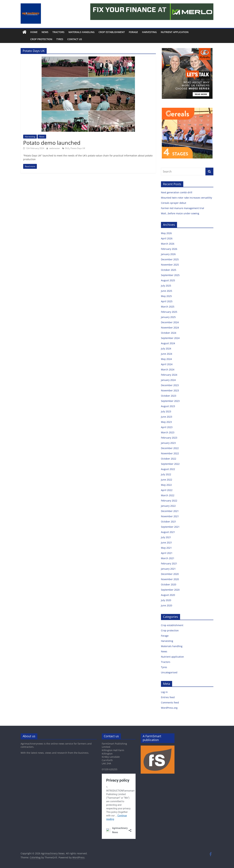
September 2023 (170, 401)
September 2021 (170, 527)
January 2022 (168, 506)
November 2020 (170, 579)
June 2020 (167, 605)
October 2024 (169, 333)
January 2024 (168, 380)
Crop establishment (112, 32)
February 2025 (169, 312)
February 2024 (169, 375)
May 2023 (166, 422)
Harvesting (149, 32)
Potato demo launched (52, 143)
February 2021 (169, 563)
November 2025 (170, 265)
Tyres (52, 39)
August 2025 (168, 280)
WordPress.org (169, 708)
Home (34, 32)
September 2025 (170, 275)
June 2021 (167, 542)
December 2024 (170, 322)
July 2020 (166, 600)
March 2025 (168, 307)
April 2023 (167, 427)
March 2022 (168, 495)
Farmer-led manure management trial (183, 208)
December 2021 (170, 511)
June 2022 (167, 480)
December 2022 (170, 448)
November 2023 (170, 390)
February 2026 (169, 249)
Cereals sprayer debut (174, 203)
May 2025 (166, 296)
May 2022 (166, 485)
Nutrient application (175, 32)
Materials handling (81, 32)
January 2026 (168, 254)
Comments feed (170, 703)
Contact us (67, 39)
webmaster (55, 148)
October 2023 (169, 396)
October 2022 (169, 459)
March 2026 (168, 244)
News (45, 32)
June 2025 (167, 291)
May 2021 (166, 548)
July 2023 (166, 411)
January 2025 (168, 317)
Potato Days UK (78, 148)
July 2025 (166, 286)
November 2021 (170, 516)
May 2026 (166, 233)
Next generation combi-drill (177, 192)
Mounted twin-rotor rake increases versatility (186, 198)
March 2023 (168, 432)
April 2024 (167, 364)
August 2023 (168, 406)
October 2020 (169, 584)
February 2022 (169, 501)
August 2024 (168, 343)
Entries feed (168, 697)
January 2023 (168, 443)
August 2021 (168, 532)
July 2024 (166, 349)
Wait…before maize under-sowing (180, 213)
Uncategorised (169, 672)
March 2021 (168, 558)
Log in (164, 692)
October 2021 (169, 522)
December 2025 (170, 259)
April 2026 (167, 238)
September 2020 (170, 590)
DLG (67, 148)
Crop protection (34, 39)
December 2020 (170, 574)
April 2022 (167, 490)
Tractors (58, 32)
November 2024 (170, 328)
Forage (133, 32)
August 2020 (168, 595)
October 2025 (169, 270)
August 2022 (168, 469)
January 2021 (168, 569)
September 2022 (170, 464)
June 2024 (167, 354)
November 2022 (170, 453)
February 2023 (169, 438)
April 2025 (167, 301)
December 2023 (170, 385)
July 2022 (166, 474)
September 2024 (170, 338)
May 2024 (166, 359)
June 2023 (167, 417)
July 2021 (166, 537)
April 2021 (167, 553)
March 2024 (168, 369)
